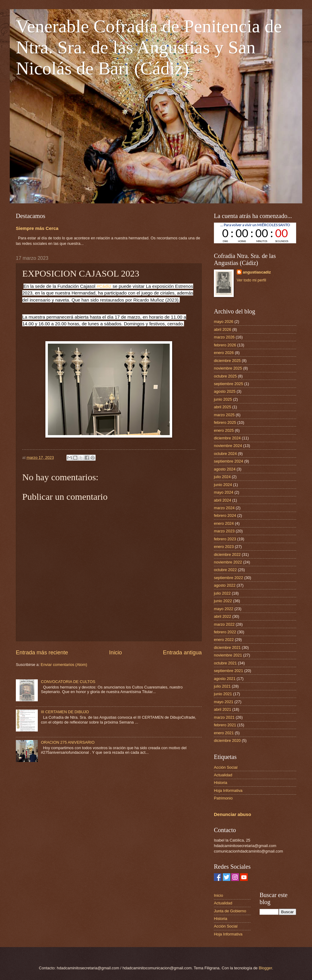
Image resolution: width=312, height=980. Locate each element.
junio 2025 (223, 399)
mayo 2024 (224, 492)
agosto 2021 (225, 679)
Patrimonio (223, 798)
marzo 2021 (224, 717)
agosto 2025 (225, 391)
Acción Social (226, 767)
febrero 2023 (225, 539)
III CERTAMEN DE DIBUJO (65, 712)
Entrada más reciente (42, 653)
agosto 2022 (225, 585)
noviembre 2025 (228, 368)
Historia (221, 783)
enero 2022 (224, 640)
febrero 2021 (225, 725)
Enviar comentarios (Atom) (64, 665)
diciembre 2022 (227, 554)
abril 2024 (223, 500)
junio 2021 (223, 694)
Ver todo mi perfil (252, 280)
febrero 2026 (225, 345)
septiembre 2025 (229, 384)
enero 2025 (224, 430)
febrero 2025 (225, 422)
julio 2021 (222, 686)
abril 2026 (223, 329)
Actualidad (223, 775)
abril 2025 (223, 407)
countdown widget (255, 233)
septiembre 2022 (229, 578)
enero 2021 (224, 733)
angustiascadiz (257, 272)
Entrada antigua (182, 653)
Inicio (115, 653)
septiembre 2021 (229, 671)
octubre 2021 (225, 663)
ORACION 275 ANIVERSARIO (68, 742)
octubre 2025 (225, 376)
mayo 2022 (224, 609)
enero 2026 (224, 353)
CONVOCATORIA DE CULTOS (68, 682)
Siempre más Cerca (37, 228)
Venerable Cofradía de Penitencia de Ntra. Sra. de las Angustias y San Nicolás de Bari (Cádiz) (149, 47)
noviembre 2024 (228, 446)
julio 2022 (222, 593)
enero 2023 (224, 547)
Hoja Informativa (228, 790)
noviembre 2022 (228, 562)
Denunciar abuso (232, 814)
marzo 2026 (224, 337)
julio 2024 (222, 477)
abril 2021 (223, 709)
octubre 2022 (225, 570)
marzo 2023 (224, 531)
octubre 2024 (225, 454)
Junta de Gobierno (230, 911)
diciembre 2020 (227, 740)
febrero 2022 (225, 632)
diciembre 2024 (227, 438)
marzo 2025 (224, 415)
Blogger (265, 968)
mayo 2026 (224, 322)
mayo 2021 (224, 702)
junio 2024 (223, 485)
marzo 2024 (224, 508)
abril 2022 (223, 616)
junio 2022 (223, 601)
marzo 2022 (224, 624)
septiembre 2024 (229, 461)
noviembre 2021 (228, 655)
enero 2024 (224, 523)
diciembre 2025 (227, 361)
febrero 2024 (225, 515)
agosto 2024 (225, 469)
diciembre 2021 (227, 647)
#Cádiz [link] (104, 286)
